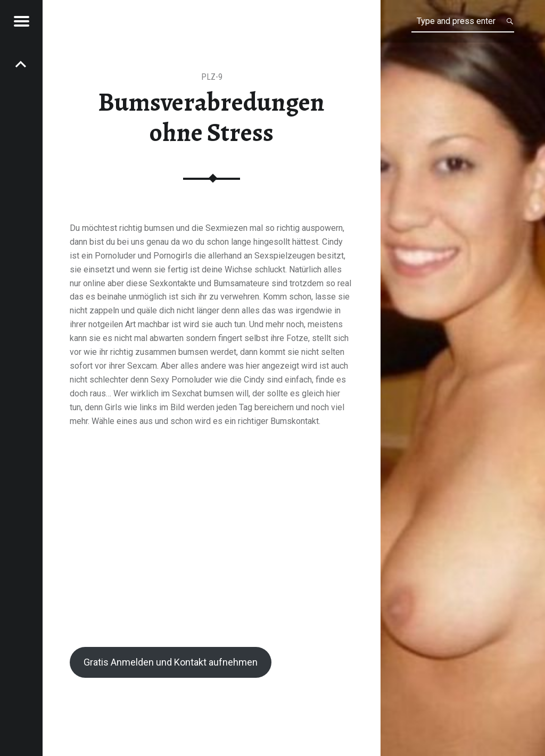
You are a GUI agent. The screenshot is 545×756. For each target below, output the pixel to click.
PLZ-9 (212, 77)
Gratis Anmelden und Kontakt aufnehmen (171, 662)
